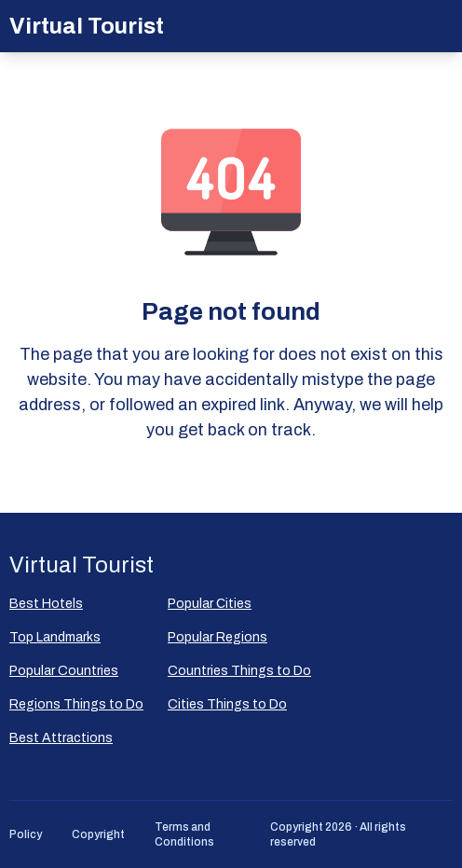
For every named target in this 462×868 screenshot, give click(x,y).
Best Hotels (46, 604)
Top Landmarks (55, 637)
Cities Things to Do (227, 704)
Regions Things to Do (76, 704)
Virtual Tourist (87, 26)
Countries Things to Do (239, 671)
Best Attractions (61, 738)
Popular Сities (210, 604)
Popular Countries (64, 671)
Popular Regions (217, 637)
